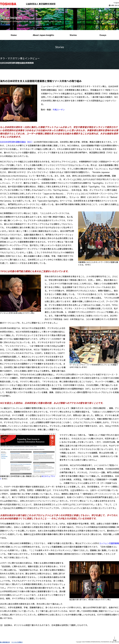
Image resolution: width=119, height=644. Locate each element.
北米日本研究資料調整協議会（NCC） (17, 142)
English (117, 3)
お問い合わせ (115, 5)
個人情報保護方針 (5, 642)
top (115, 640)
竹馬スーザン (59, 110)
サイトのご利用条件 (17, 642)
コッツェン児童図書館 (109, 543)
